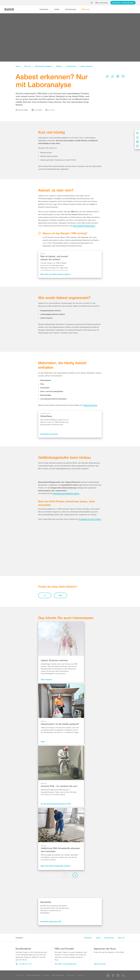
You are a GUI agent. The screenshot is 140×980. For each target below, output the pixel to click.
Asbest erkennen (87, 66)
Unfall (57, 9)
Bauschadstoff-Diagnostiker (84, 226)
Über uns (85, 9)
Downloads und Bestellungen (123, 3)
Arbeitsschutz (71, 66)
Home (18, 66)
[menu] (107, 76)
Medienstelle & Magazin (43, 66)
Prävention (44, 9)
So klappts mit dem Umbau (90, 609)
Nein (60, 640)
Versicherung (70, 9)
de (92, 3)
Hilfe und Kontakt (102, 3)
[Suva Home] (9, 9)
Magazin (59, 66)
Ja (45, 640)
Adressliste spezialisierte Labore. (66, 583)
